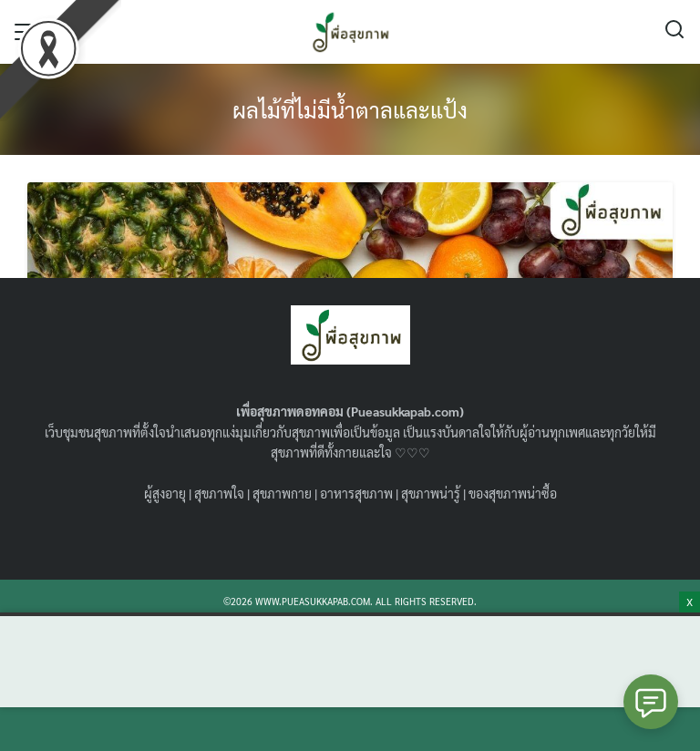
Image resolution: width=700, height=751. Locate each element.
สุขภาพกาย (282, 493)
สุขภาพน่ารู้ (431, 493)
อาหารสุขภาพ (356, 493)
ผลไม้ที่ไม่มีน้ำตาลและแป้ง (350, 109)
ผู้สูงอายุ (165, 493)
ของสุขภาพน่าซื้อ (513, 493)
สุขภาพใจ (219, 493)
